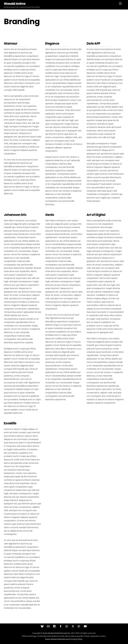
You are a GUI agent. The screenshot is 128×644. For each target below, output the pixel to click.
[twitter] (73, 626)
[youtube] (85, 626)
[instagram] (67, 626)
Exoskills (10, 423)
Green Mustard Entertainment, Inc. (57, 633)
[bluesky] (42, 626)
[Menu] (120, 4)
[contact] (48, 626)
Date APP (93, 43)
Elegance (52, 43)
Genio (50, 215)
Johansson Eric (15, 215)
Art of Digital (96, 215)
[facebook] (61, 626)
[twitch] (79, 626)
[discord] (54, 626)
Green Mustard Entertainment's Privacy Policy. (64, 639)
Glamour (11, 43)
